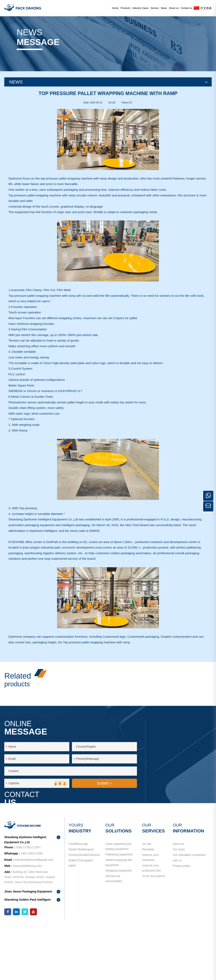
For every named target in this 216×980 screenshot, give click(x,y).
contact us (169, 835)
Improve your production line (152, 923)
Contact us (186, 8)
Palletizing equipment (119, 910)
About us (174, 8)
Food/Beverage (78, 896)
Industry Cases (140, 8)
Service (155, 8)
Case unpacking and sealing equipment (118, 899)
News (164, 8)
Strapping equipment (118, 931)
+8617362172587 (192, 802)
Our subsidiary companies (189, 913)
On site (147, 896)
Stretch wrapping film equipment (119, 920)
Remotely (148, 904)
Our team (179, 904)
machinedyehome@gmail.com (181, 817)
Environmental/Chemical (84, 913)
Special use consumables (114, 942)
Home (115, 8)
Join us (177, 921)
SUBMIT (105, 840)
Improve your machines (157, 913)
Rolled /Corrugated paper (81, 923)
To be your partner (154, 934)
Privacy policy (182, 929)
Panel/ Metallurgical (81, 904)
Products (125, 8)
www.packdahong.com (28, 918)
